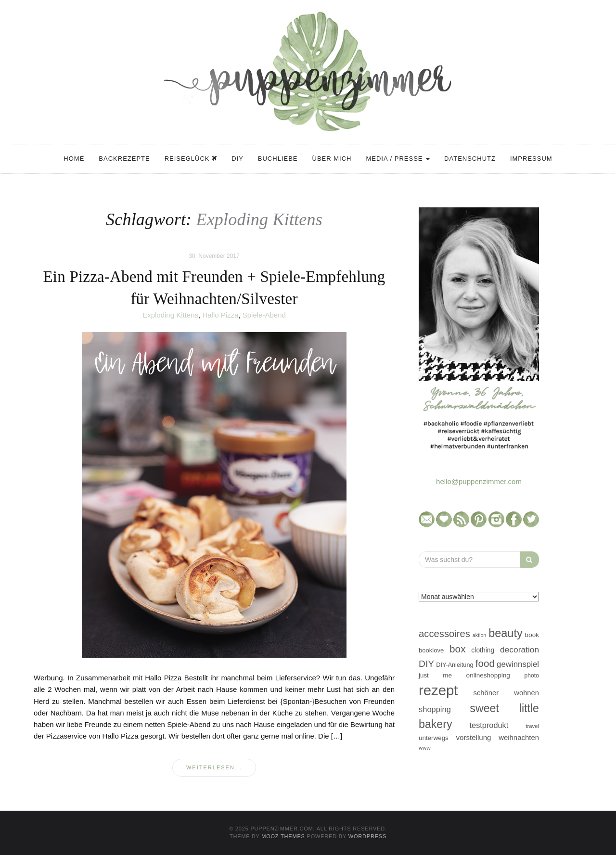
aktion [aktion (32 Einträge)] (479, 635)
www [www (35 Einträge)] (425, 748)
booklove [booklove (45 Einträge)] (431, 650)
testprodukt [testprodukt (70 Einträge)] (489, 725)
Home (74, 159)
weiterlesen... (214, 767)
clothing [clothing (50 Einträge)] (483, 650)
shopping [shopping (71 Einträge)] (435, 709)
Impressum (531, 159)
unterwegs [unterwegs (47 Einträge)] (434, 738)
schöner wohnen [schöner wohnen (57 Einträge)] (506, 693)
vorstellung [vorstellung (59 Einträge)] (473, 737)
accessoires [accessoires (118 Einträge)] (444, 634)
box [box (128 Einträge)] (457, 649)
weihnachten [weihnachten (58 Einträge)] (519, 737)
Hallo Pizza (220, 315)
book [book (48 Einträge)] (532, 635)
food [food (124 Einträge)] (485, 663)
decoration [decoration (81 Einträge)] (520, 650)
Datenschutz (470, 159)
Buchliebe (278, 159)
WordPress (367, 836)
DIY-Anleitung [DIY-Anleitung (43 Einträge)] (455, 665)
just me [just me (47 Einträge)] (435, 675)
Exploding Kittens (170, 315)
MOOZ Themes (283, 836)
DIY (237, 159)
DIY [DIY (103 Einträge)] (426, 664)
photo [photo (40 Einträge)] (532, 676)
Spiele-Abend (264, 315)
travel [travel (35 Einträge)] (532, 726)
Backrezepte (124, 159)
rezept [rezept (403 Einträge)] (438, 690)
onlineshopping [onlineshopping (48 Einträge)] (488, 675)
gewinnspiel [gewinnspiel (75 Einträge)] (518, 664)
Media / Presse (398, 159)
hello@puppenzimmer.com (479, 481)
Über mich (332, 159)
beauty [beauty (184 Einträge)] (506, 633)
